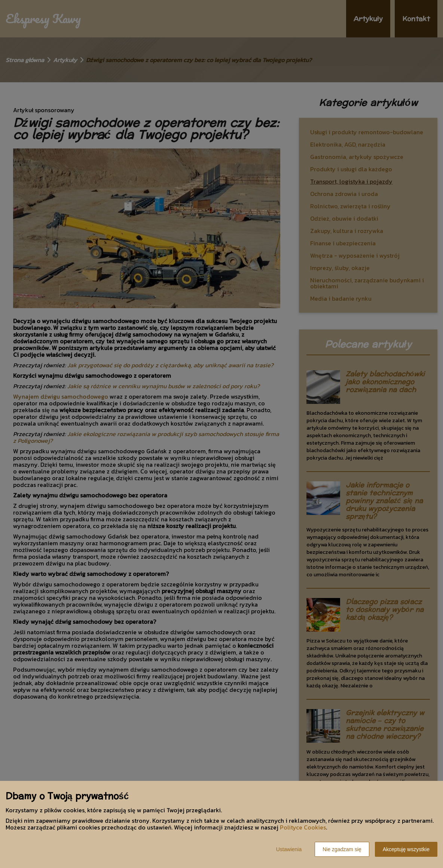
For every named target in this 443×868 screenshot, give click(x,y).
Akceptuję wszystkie (406, 849)
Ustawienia (289, 849)
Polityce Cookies (303, 827)
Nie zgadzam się (342, 849)
